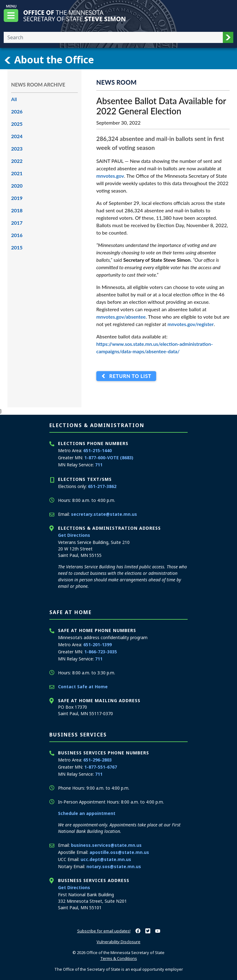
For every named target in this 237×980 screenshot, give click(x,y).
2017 (17, 223)
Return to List (129, 376)
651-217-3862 (102, 486)
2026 (17, 111)
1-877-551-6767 (101, 767)
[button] (228, 37)
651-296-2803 (98, 760)
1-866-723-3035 (101, 652)
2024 (17, 136)
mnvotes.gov (110, 176)
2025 (17, 124)
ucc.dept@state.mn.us (106, 859)
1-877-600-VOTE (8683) (109, 458)
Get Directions (74, 535)
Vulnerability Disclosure (118, 942)
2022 (17, 161)
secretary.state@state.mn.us (104, 514)
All (14, 99)
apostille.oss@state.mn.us (119, 852)
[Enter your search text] (113, 37)
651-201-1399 (98, 645)
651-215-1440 (98, 450)
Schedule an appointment (87, 813)
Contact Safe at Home (83, 687)
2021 (17, 173)
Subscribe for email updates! (104, 931)
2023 (17, 148)
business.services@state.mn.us (106, 845)
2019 (17, 198)
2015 (17, 247)
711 (99, 465)
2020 (17, 186)
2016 (17, 235)
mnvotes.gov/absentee (121, 317)
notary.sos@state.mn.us (114, 866)
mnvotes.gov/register (191, 324)
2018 (17, 210)
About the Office (49, 60)
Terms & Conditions (119, 958)
